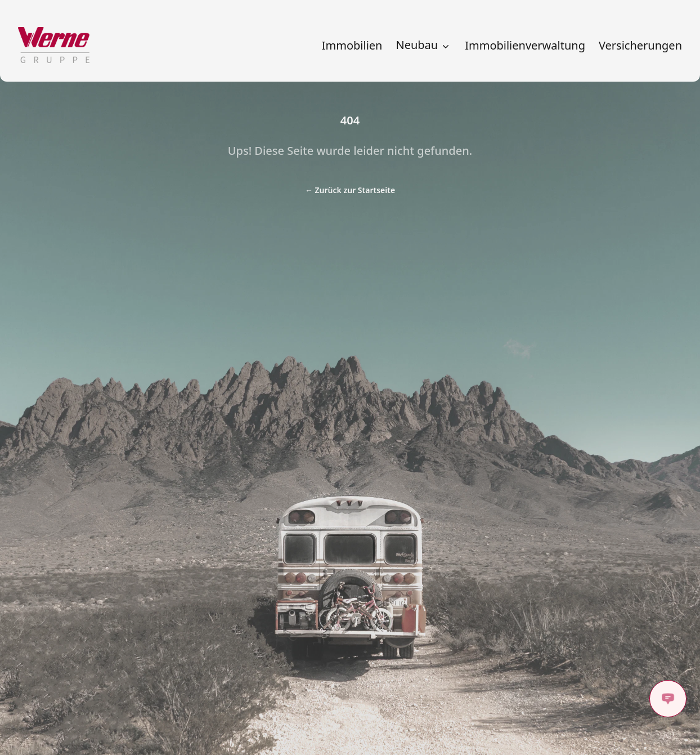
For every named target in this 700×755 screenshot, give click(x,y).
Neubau (423, 45)
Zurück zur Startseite (350, 190)
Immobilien (352, 46)
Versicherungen (640, 46)
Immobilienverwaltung (525, 46)
